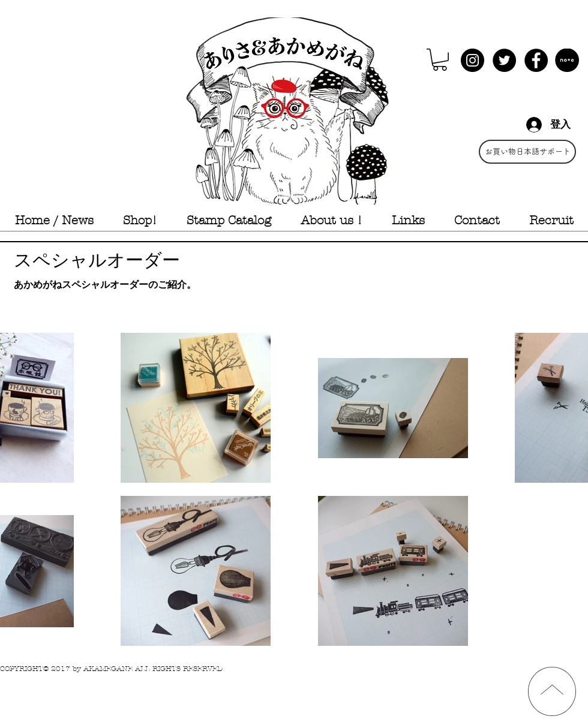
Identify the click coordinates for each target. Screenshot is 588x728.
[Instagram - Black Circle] (472, 60)
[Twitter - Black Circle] (504, 60)
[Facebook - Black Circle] (536, 60)
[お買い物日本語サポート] (527, 152)
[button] (440, 60)
